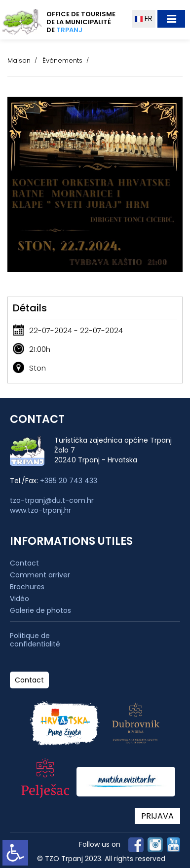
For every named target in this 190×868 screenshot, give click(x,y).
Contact (24, 563)
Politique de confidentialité (35, 640)
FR (144, 19)
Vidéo (19, 599)
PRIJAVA (157, 816)
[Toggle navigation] (171, 19)
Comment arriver (40, 575)
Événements (62, 60)
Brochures (27, 587)
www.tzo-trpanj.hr (40, 510)
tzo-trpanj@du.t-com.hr (52, 500)
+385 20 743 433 (69, 481)
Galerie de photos (40, 610)
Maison (19, 60)
